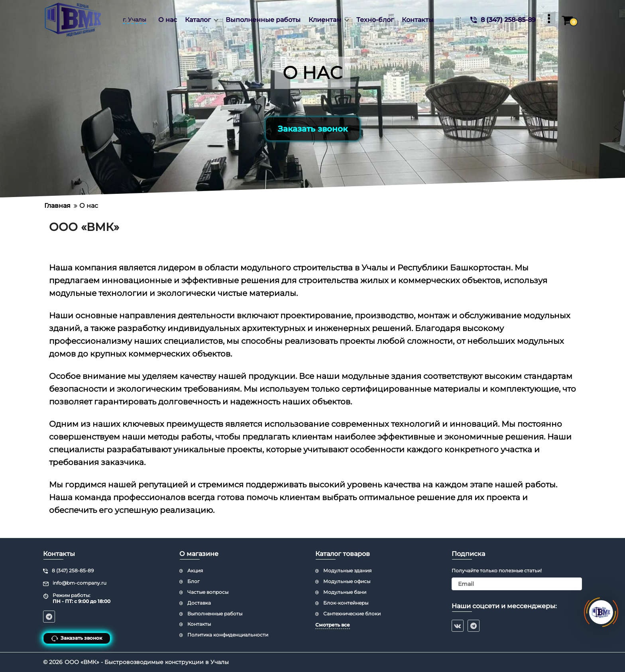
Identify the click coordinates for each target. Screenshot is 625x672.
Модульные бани (345, 592)
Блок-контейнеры (346, 603)
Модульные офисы (347, 581)
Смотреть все (333, 625)
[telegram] (474, 626)
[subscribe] (517, 584)
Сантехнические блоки (352, 614)
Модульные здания (347, 571)
